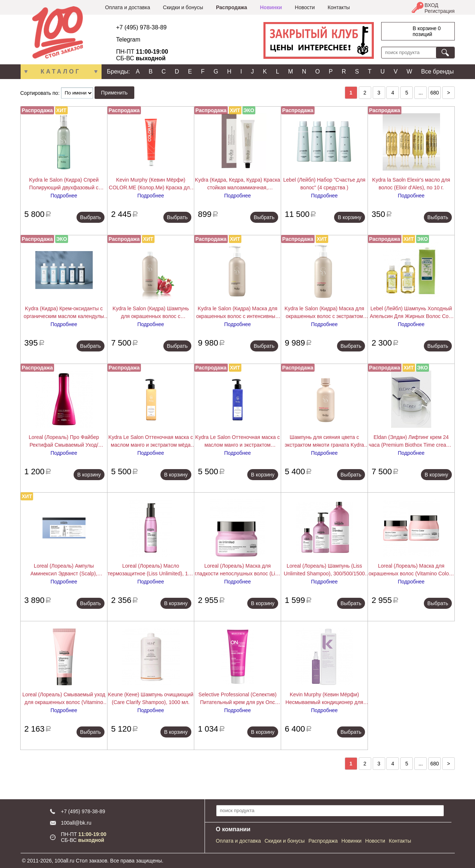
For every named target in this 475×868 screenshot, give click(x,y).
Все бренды (438, 72)
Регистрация (440, 11)
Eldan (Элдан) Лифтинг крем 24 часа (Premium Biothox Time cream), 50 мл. (411, 442)
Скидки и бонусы (183, 7)
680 (434, 93)
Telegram (128, 40)
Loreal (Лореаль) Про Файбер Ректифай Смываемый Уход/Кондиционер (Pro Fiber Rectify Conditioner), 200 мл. (64, 442)
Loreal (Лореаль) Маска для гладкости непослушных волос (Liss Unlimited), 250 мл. (237, 570)
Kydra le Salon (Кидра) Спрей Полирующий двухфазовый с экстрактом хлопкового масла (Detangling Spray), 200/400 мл (64, 184)
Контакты (338, 7)
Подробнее (64, 196)
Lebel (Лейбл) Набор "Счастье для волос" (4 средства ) (324, 184)
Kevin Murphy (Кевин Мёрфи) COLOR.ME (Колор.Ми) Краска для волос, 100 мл (151, 184)
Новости (305, 7)
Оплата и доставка (128, 7)
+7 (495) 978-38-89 (141, 27)
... (421, 93)
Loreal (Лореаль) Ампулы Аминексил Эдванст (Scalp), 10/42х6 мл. (64, 570)
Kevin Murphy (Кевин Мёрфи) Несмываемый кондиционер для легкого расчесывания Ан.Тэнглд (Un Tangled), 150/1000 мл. (325, 699)
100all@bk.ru (76, 823)
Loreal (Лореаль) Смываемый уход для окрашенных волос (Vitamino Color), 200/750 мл (64, 699)
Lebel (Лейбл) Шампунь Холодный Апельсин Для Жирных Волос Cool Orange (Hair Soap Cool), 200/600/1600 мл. (411, 313)
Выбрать (91, 217)
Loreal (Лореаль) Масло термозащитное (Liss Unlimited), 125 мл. (151, 570)
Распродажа (232, 7)
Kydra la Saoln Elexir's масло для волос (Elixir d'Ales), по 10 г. (411, 184)
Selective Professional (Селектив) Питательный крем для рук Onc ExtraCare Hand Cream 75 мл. (237, 699)
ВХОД (432, 5)
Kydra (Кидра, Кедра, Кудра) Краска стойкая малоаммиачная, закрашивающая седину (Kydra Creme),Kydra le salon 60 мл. (238, 184)
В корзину (350, 217)
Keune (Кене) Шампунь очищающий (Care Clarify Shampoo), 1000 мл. (150, 698)
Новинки (271, 7)
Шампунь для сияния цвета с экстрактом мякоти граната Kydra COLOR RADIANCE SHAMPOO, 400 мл (324, 442)
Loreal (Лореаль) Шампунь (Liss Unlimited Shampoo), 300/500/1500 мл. (324, 570)
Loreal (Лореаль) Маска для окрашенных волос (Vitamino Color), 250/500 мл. (411, 570)
